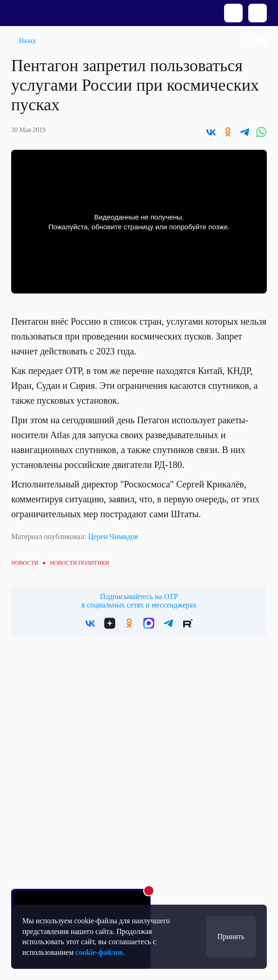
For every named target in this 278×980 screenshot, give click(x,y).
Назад (27, 41)
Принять (231, 937)
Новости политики (79, 563)
